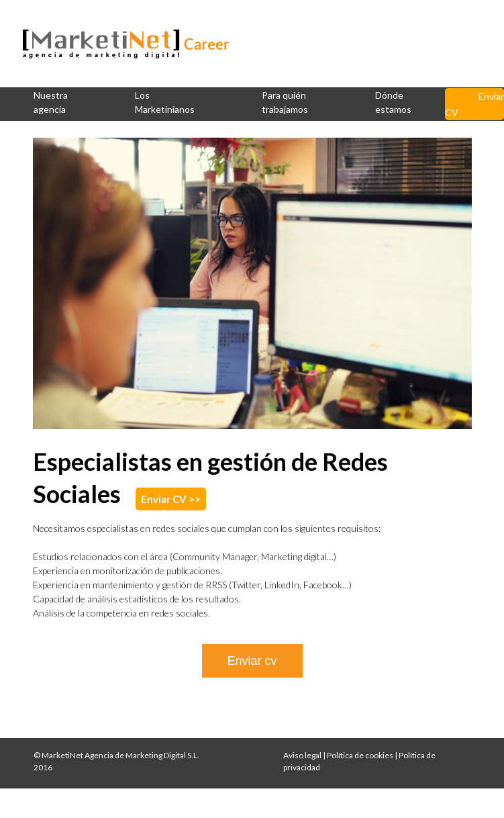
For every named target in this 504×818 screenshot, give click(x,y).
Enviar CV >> (171, 499)
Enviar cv (252, 661)
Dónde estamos (393, 102)
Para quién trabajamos (285, 102)
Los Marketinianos (165, 102)
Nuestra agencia (51, 102)
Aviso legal (302, 755)
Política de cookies (360, 755)
